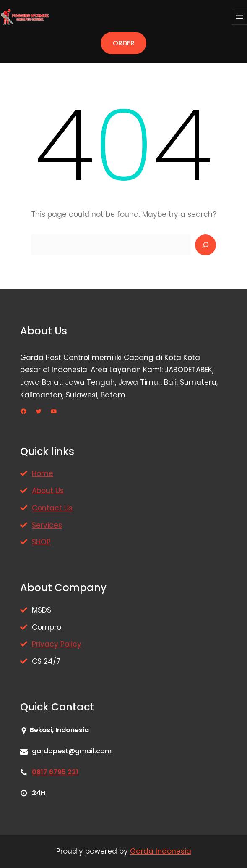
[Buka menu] (239, 17)
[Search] (205, 245)
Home (43, 473)
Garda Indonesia (161, 851)
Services (47, 525)
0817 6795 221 (55, 772)
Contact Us (52, 508)
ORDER (124, 43)
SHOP (41, 542)
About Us (48, 491)
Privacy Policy (57, 644)
